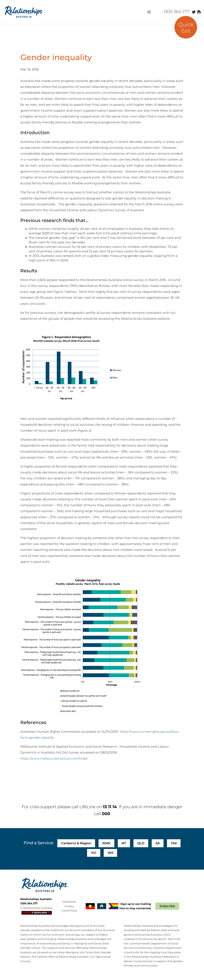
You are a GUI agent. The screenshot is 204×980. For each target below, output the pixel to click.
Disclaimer (69, 902)
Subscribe (167, 906)
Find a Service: (39, 843)
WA (110, 853)
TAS (174, 843)
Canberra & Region (76, 843)
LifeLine (87, 807)
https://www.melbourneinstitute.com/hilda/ (54, 759)
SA (158, 843)
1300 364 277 (177, 12)
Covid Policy (69, 910)
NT (124, 843)
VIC (94, 853)
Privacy (69, 906)
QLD (141, 843)
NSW (106, 843)
